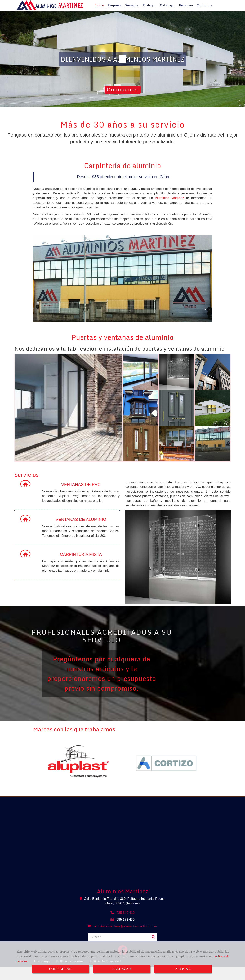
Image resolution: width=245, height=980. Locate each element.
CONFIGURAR (60, 969)
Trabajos (149, 12)
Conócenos (125, 101)
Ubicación (185, 12)
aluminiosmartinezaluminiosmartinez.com (126, 938)
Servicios (132, 12)
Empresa (115, 12)
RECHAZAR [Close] (121, 969)
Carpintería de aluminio (122, 177)
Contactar (204, 12)
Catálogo (167, 12)
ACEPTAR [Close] (183, 969)
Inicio (99, 12)
